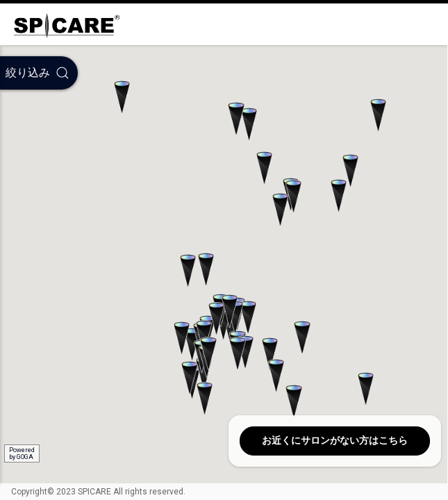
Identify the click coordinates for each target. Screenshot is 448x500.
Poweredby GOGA (22, 453)
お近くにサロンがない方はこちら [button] (335, 440)
